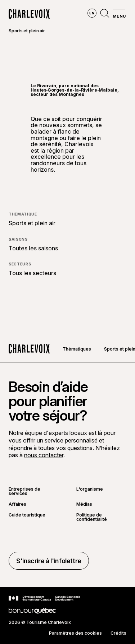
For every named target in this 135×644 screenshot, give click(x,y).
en (92, 13)
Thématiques (77, 349)
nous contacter (44, 455)
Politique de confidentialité (92, 517)
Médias (84, 504)
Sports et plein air (27, 31)
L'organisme (90, 489)
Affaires (17, 504)
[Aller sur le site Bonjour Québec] (32, 611)
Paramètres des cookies (75, 633)
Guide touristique (27, 515)
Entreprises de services (24, 491)
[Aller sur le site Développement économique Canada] (44, 598)
